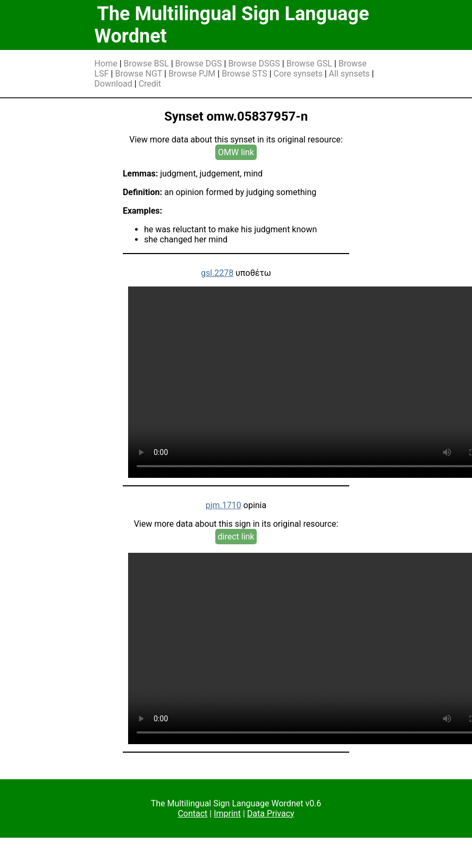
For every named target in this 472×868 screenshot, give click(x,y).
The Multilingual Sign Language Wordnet (232, 25)
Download (113, 84)
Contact (192, 814)
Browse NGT (138, 74)
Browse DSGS (254, 64)
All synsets (349, 74)
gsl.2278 (217, 273)
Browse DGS (199, 64)
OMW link (236, 152)
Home (106, 64)
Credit (150, 84)
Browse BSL (146, 64)
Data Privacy (271, 814)
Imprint (227, 814)
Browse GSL (309, 64)
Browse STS (245, 74)
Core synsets (298, 74)
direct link (236, 537)
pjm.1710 (224, 505)
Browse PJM (192, 74)
